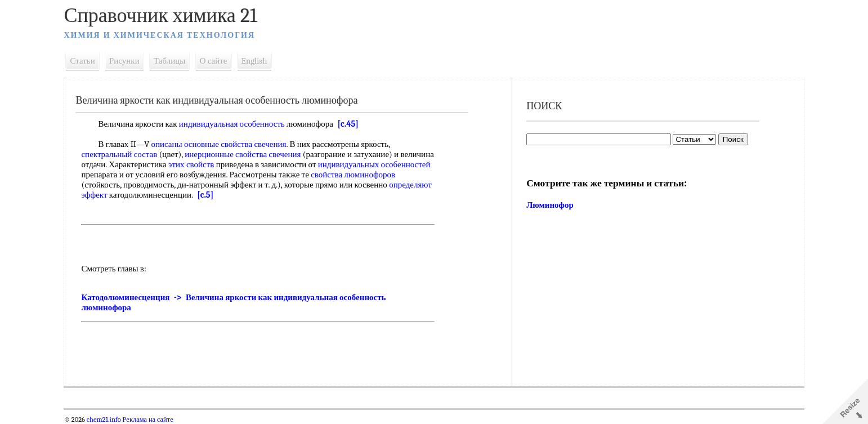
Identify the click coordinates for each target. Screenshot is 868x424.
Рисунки (129, 61)
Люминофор (549, 205)
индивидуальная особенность (236, 124)
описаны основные (189, 144)
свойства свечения (258, 144)
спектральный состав (124, 154)
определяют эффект (156, 195)
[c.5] (288, 195)
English (258, 61)
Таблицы (174, 61)
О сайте (218, 61)
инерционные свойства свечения (247, 154)
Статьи (87, 61)
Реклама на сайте (151, 419)
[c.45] (352, 124)
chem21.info (108, 419)
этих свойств (231, 164)
